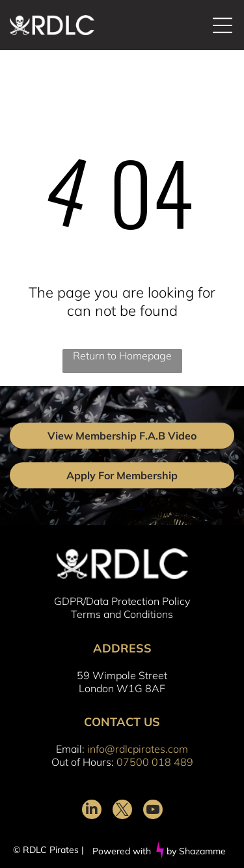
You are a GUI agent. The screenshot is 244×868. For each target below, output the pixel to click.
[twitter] (122, 811)
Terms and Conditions (122, 614)
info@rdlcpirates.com (138, 749)
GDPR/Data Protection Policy (122, 601)
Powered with (122, 851)
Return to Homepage (122, 356)
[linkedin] (92, 811)
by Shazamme (196, 851)
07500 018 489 (155, 762)
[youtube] (153, 811)
